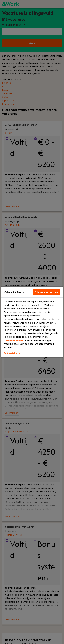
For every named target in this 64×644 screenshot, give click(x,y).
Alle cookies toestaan (47, 292)
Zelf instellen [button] (12, 353)
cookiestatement (13, 340)
